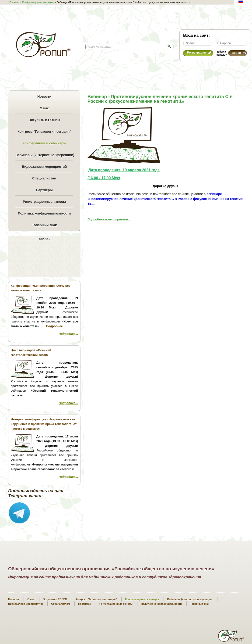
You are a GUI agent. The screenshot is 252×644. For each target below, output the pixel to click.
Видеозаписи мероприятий (44, 167)
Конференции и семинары (38, 2)
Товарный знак (44, 225)
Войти (239, 53)
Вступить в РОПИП (44, 120)
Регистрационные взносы (44, 202)
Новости (44, 97)
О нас (44, 108)
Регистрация (199, 52)
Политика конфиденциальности (44, 213)
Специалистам (44, 178)
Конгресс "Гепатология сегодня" (44, 132)
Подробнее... (68, 334)
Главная (14, 2)
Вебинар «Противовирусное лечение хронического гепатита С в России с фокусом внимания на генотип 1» (160, 99)
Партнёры (44, 190)
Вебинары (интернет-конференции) (44, 155)
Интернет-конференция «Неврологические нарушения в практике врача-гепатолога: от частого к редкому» (44, 424)
